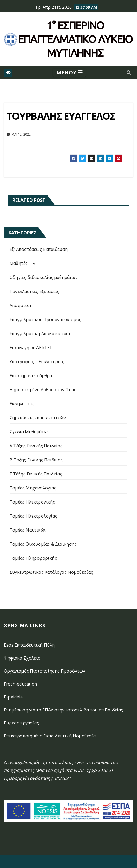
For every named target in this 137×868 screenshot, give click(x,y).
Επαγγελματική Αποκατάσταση (40, 333)
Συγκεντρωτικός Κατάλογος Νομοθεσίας (51, 572)
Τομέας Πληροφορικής (33, 558)
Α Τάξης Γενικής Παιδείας (36, 446)
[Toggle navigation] (69, 73)
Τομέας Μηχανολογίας (33, 488)
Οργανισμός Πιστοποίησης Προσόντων (45, 671)
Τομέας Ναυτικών (28, 530)
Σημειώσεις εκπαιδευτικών (38, 418)
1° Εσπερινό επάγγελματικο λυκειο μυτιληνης (75, 39)
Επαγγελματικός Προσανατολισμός (45, 319)
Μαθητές (19, 263)
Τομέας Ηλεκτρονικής (32, 502)
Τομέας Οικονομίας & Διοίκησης (43, 544)
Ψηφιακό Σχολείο (22, 658)
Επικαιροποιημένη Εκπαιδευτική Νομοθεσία (50, 736)
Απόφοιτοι (20, 305)
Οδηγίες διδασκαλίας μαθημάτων (44, 277)
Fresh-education (20, 684)
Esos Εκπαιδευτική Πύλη (29, 645)
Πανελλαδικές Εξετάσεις (34, 291)
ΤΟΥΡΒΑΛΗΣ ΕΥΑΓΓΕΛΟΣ (61, 116)
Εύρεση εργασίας (21, 723)
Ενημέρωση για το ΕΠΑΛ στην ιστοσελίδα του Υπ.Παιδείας (64, 710)
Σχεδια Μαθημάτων (30, 432)
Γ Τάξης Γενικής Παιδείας (36, 474)
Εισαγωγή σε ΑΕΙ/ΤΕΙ (30, 348)
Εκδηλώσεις (22, 404)
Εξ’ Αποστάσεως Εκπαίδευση (39, 249)
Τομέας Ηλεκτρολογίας (33, 516)
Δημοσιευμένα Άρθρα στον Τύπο (43, 390)
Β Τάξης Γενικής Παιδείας (36, 460)
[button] (129, 73)
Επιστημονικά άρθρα (31, 376)
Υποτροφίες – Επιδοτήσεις (37, 362)
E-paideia (13, 697)
